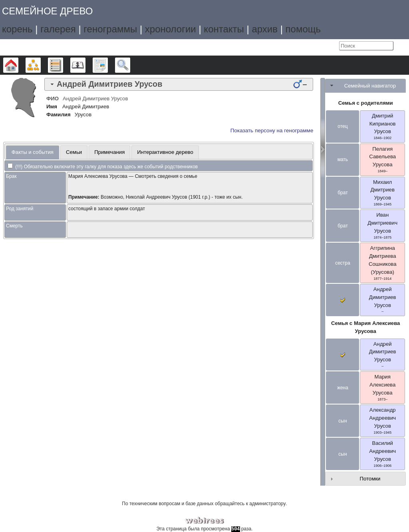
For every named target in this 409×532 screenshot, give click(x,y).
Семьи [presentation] (74, 152)
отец (342, 126)
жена (343, 388)
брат (342, 193)
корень (17, 29)
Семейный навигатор (370, 86)
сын (342, 421)
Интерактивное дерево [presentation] (165, 152)
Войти (331, 46)
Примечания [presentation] (109, 152)
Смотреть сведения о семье (166, 176)
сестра (343, 263)
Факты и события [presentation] (33, 152)
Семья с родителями (366, 103)
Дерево (18, 65)
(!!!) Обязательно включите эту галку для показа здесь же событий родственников (103, 167)
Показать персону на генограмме (272, 131)
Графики (41, 65)
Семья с (365, 327)
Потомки (370, 479)
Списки (63, 65)
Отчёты (108, 65)
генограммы (110, 29)
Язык (315, 46)
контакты (224, 29)
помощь (303, 29)
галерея (58, 29)
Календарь (85, 65)
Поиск (130, 65)
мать (343, 159)
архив (265, 29)
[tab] (179, 84)
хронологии (171, 29)
